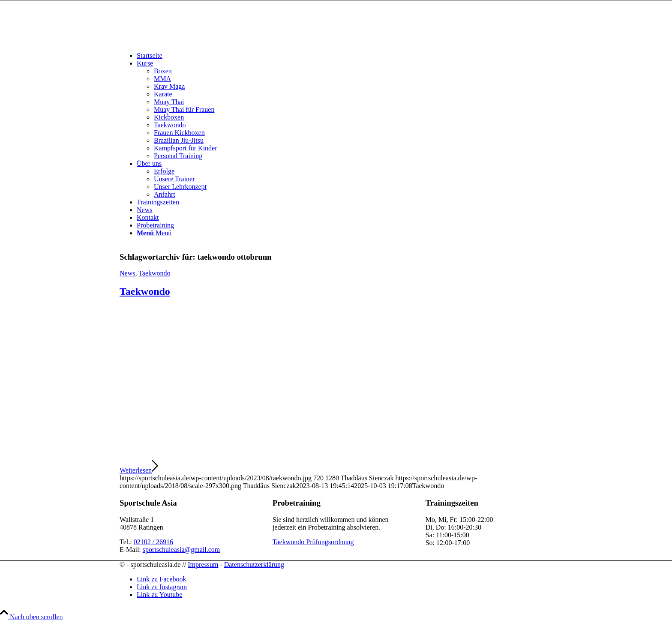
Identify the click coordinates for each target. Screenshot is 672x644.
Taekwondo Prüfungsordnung (313, 542)
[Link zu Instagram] (162, 587)
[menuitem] (345, 56)
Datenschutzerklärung (254, 565)
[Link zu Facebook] (162, 579)
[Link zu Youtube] (159, 595)
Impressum (203, 565)
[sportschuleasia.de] (184, 41)
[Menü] (154, 233)
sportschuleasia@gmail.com (181, 550)
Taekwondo (154, 273)
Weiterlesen (139, 470)
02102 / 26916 (153, 542)
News (127, 273)
